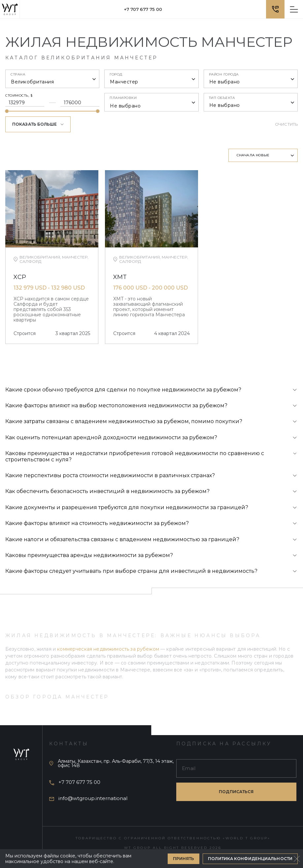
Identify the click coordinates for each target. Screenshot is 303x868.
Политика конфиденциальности (250, 859)
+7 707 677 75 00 (143, 9)
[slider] (7, 111)
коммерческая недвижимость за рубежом (108, 649)
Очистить (286, 124)
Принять (184, 859)
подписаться (236, 791)
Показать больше (38, 124)
